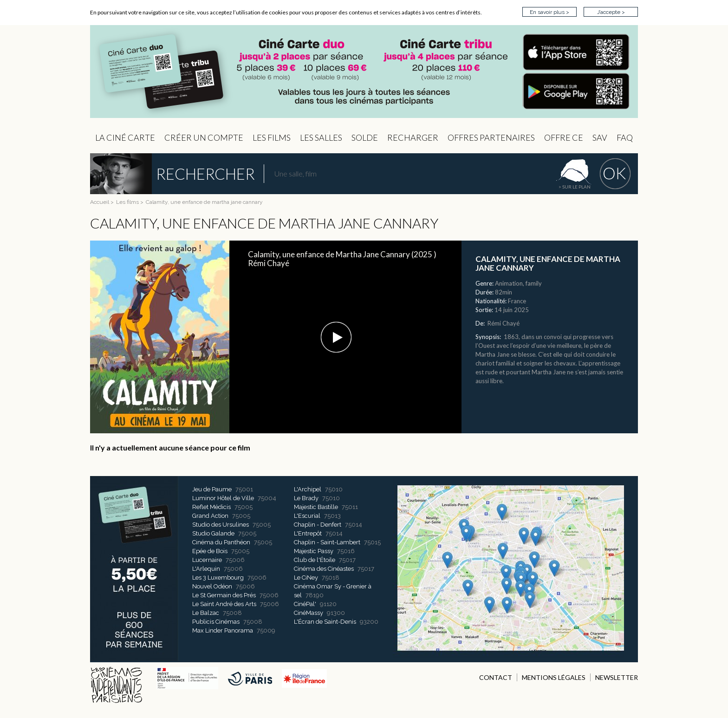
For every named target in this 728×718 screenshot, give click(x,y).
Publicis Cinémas (216, 622)
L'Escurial (307, 516)
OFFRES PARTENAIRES (491, 137)
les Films (272, 137)
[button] (336, 337)
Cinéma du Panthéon (221, 542)
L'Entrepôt (308, 533)
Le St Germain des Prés (224, 595)
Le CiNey (306, 578)
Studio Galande (213, 533)
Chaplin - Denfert (318, 525)
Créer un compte (204, 137)
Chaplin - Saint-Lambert (327, 542)
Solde (365, 137)
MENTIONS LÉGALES (554, 677)
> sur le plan (575, 187)
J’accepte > (611, 12)
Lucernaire (207, 560)
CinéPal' (305, 604)
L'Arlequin (206, 569)
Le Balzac (206, 613)
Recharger (413, 137)
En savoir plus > (549, 12)
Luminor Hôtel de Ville (223, 498)
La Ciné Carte (125, 137)
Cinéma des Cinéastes (324, 569)
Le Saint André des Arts (224, 604)
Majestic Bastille (316, 507)
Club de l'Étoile (315, 560)
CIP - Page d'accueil (364, 72)
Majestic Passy (314, 551)
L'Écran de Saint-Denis (325, 622)
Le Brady (306, 498)
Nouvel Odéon (212, 586)
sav (600, 137)
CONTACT (496, 677)
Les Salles (321, 137)
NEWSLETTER (617, 677)
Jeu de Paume (212, 489)
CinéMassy (309, 613)
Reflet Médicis (211, 507)
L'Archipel (308, 489)
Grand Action (210, 516)
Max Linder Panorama (223, 630)
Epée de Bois (210, 551)
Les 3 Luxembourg (218, 578)
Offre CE (564, 137)
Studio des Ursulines (221, 525)
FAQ (625, 137)
